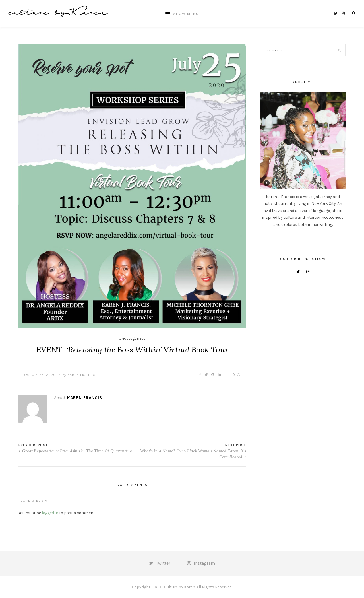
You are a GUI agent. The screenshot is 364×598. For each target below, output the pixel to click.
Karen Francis (81, 375)
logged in (50, 513)
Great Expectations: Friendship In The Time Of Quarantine (75, 451)
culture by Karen (58, 13)
